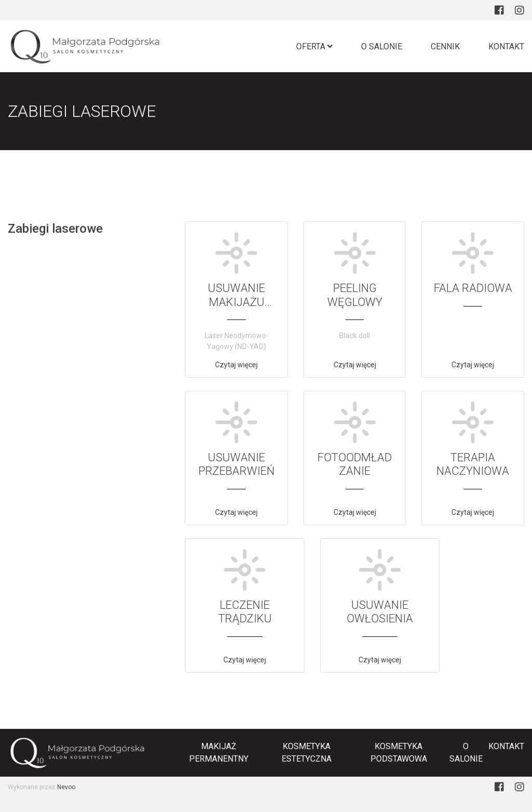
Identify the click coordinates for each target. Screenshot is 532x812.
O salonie (382, 46)
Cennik (445, 46)
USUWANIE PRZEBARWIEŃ (237, 464)
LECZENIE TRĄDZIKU (245, 612)
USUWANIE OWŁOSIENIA (380, 612)
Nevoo (66, 787)
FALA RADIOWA (473, 288)
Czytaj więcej (236, 365)
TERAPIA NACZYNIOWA (473, 464)
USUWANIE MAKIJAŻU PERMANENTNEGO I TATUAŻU (236, 309)
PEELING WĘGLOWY (355, 295)
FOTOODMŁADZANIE (355, 464)
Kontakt (506, 46)
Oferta (314, 46)
